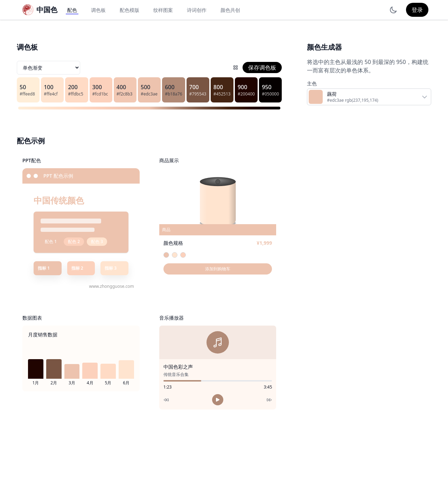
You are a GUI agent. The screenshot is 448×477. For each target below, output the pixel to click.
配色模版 (129, 10)
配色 (72, 10)
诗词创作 (197, 10)
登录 (417, 10)
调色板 (98, 10)
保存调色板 (262, 67)
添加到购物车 (218, 269)
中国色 (47, 10)
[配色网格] (236, 67)
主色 (312, 83)
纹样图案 (163, 10)
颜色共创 (230, 10)
